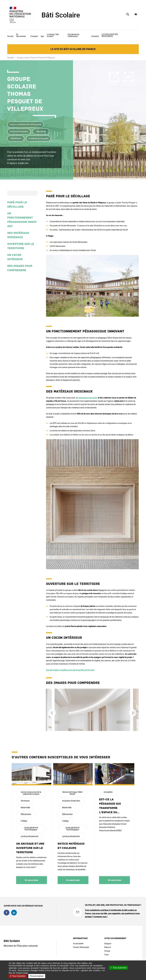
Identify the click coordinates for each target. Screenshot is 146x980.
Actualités (108, 792)
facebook (7, 913)
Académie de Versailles (38, 138)
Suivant (133, 713)
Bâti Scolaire (61, 15)
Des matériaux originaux (18, 235)
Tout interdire (18, 976)
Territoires (25, 801)
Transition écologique (19, 131)
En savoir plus (31, 880)
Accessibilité (136, 14)
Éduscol (108, 947)
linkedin (14, 913)
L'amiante (95, 36)
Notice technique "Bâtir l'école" (73, 793)
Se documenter (21, 35)
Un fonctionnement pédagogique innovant (22, 220)
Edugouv (108, 943)
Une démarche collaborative (73, 35)
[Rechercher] (128, 14)
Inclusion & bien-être (71, 801)
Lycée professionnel (29, 836)
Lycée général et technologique (31, 829)
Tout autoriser (118, 968)
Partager (114, 84)
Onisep (107, 951)
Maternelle (41, 131)
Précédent (52, 713)
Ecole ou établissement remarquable (25, 124)
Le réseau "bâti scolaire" (53, 35)
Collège (24, 821)
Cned (106, 955)
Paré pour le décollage (17, 205)
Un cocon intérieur (15, 257)
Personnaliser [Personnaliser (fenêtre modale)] (37, 976)
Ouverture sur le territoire (21, 246)
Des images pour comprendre (20, 268)
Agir (42, 36)
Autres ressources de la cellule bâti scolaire (31, 793)
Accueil (10, 36)
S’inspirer (34, 36)
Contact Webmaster (81, 947)
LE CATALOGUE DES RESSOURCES (110, 35)
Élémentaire (16, 138)
